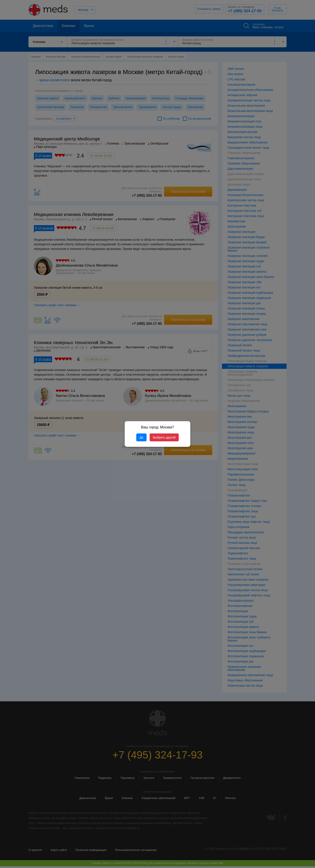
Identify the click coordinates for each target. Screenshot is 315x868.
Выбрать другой (164, 437)
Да (141, 437)
